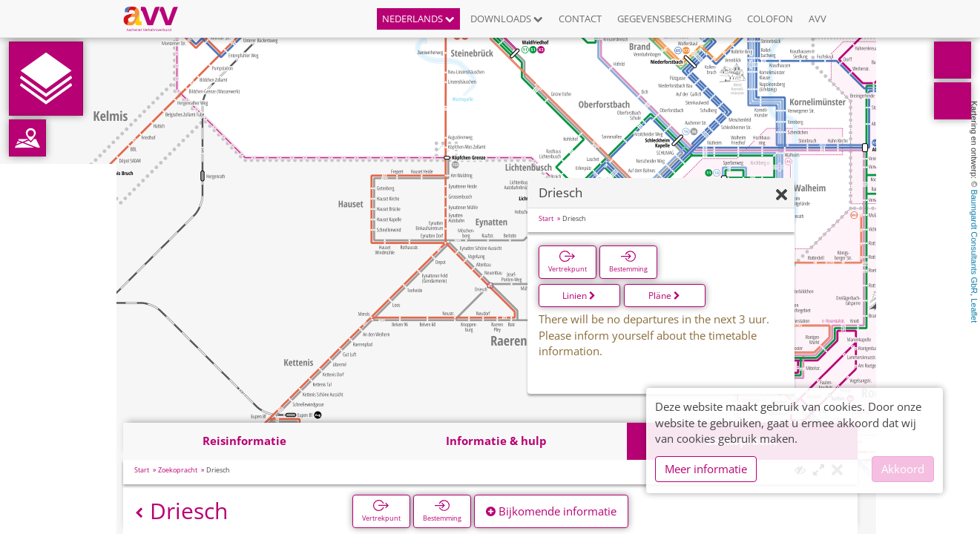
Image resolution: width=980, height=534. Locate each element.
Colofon (770, 19)
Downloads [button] (507, 19)
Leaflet (974, 310)
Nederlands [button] (418, 19)
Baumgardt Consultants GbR (974, 241)
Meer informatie (706, 469)
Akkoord (903, 469)
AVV (818, 19)
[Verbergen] (782, 195)
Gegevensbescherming (674, 19)
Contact (580, 19)
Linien (579, 296)
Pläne (664, 296)
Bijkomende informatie (551, 511)
